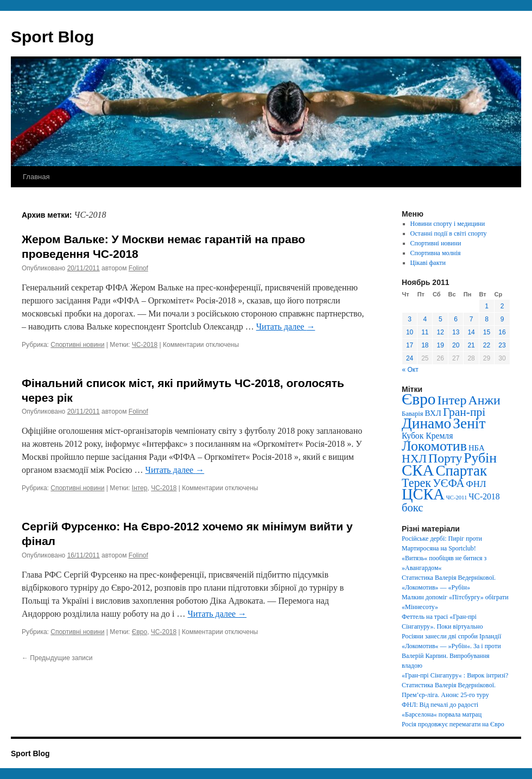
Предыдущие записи (57, 658)
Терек (416, 483)
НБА (477, 448)
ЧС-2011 (457, 498)
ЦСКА (423, 494)
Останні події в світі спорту (449, 233)
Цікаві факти (428, 263)
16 (502, 332)
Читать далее (286, 327)
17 (410, 345)
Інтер (140, 488)
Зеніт (469, 423)
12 (441, 332)
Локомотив (434, 446)
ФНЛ (476, 484)
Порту (445, 458)
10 (410, 332)
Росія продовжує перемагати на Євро (453, 724)
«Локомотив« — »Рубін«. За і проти (451, 646)
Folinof (138, 268)
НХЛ (414, 459)
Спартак (461, 471)
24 (410, 358)
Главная (36, 177)
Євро (140, 632)
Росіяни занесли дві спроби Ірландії (451, 636)
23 (502, 345)
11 (425, 332)
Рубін (480, 458)
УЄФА (448, 483)
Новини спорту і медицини (448, 224)
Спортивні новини (77, 345)
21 (471, 345)
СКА (418, 470)
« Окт (410, 370)
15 (487, 332)
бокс (413, 508)
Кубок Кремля (427, 436)
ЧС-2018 (145, 345)
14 (471, 332)
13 (456, 332)
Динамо (426, 423)
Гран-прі (464, 412)
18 (425, 345)
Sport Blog (52, 37)
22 (487, 345)
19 (441, 345)
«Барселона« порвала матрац (442, 714)
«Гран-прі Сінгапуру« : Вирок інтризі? (455, 675)
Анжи (484, 400)
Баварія (413, 414)
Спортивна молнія (436, 253)
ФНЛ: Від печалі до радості (440, 705)
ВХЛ (433, 413)
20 (456, 345)
